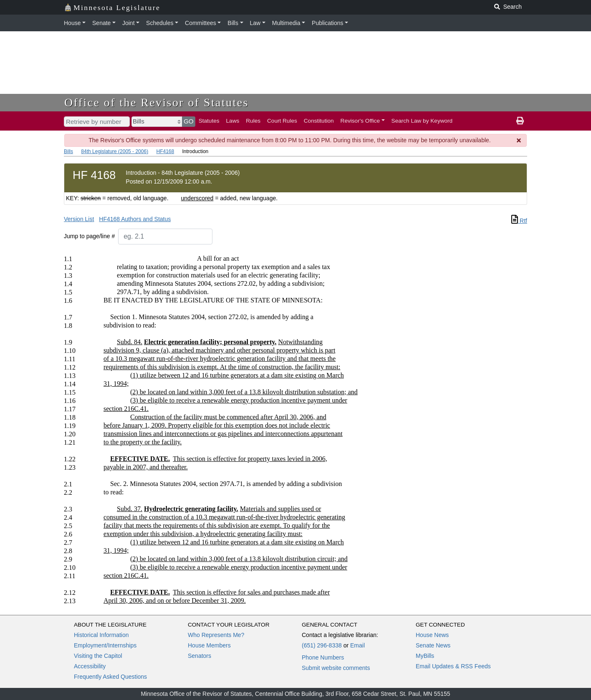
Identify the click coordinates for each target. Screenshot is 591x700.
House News (432, 635)
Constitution (319, 121)
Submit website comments (336, 668)
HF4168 (165, 151)
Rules (253, 121)
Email (357, 645)
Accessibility (90, 666)
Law (255, 23)
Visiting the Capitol (98, 656)
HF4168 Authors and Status (135, 219)
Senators (200, 656)
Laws (233, 121)
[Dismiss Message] (519, 140)
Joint (129, 23)
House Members (209, 645)
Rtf (519, 221)
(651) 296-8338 (322, 645)
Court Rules (282, 121)
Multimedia (286, 23)
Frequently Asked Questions (110, 677)
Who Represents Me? (216, 635)
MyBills (425, 656)
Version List (79, 219)
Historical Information (101, 635)
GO (189, 121)
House (72, 23)
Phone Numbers (323, 657)
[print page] (520, 121)
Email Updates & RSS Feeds (453, 666)
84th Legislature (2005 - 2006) (115, 151)
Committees (201, 23)
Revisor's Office (360, 121)
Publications (328, 23)
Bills (233, 23)
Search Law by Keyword (422, 121)
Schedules (160, 23)
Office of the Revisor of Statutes (157, 102)
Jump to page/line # (89, 236)
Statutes (209, 121)
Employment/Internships (105, 645)
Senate (101, 23)
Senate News (433, 645)
